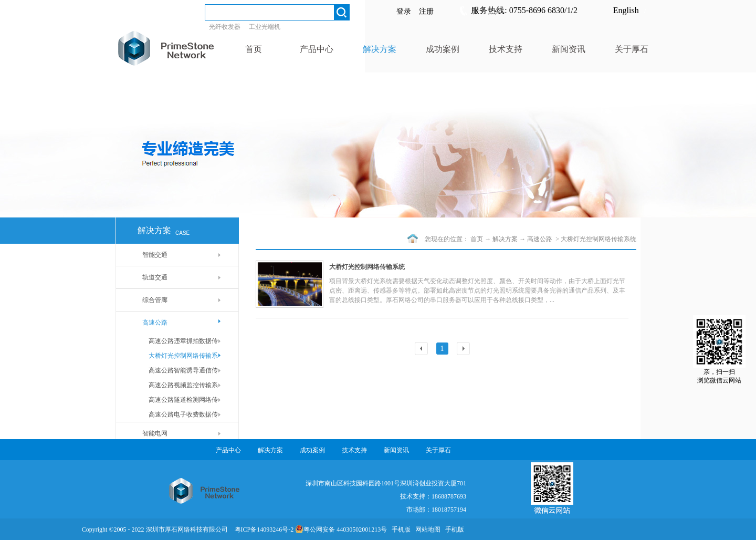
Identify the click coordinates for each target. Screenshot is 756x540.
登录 (404, 11)
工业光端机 (265, 27)
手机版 (400, 529)
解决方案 (505, 239)
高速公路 (540, 239)
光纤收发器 (225, 27)
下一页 (465, 350)
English (626, 10)
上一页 (423, 350)
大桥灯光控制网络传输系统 (598, 239)
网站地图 (426, 529)
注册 (426, 11)
